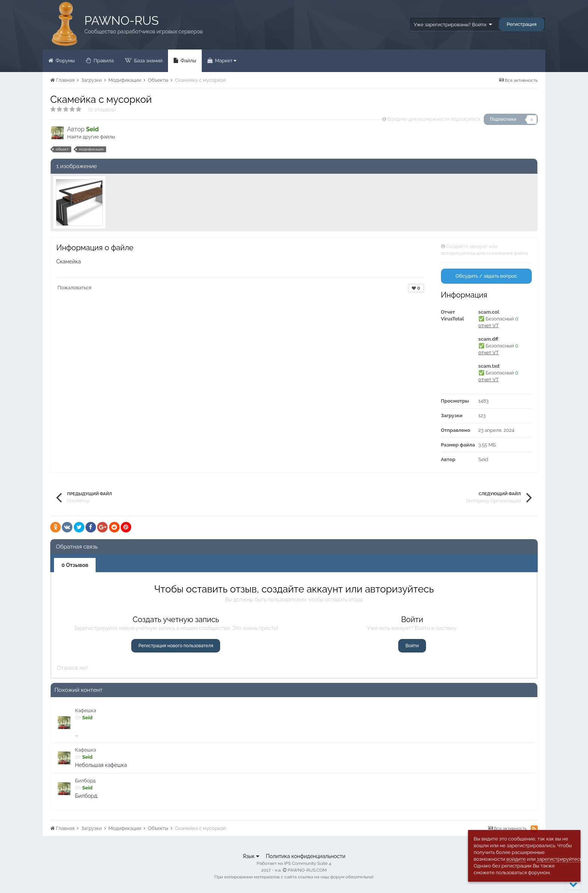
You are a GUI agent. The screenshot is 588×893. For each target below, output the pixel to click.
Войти (412, 646)
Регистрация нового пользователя (176, 646)
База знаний (148, 61)
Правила (103, 61)
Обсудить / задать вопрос (486, 276)
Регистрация (522, 24)
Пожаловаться (75, 288)
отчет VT (489, 325)
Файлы (188, 61)
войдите (516, 859)
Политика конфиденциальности (306, 856)
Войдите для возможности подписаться (434, 119)
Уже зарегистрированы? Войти (453, 25)
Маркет (225, 61)
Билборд (85, 781)
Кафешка (85, 710)
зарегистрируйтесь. (560, 859)
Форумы (64, 61)
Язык (251, 856)
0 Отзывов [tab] (75, 565)
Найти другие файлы (91, 137)
